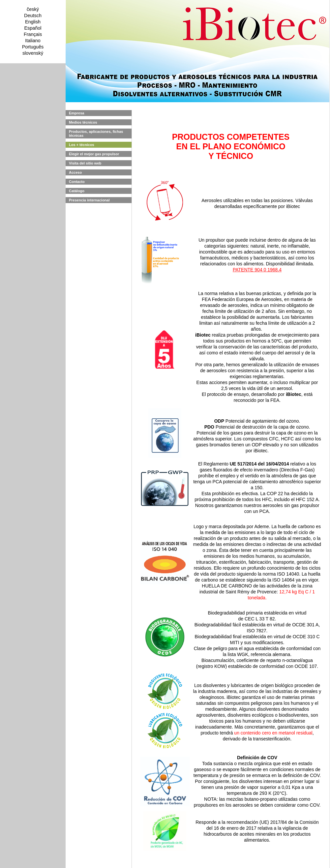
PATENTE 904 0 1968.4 (257, 270)
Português (33, 47)
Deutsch (33, 15)
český (33, 9)
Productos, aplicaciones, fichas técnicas (96, 134)
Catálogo (77, 191)
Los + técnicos (82, 145)
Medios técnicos (83, 122)
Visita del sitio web (85, 163)
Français (33, 34)
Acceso (75, 172)
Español (33, 28)
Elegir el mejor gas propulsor (94, 154)
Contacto (77, 182)
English (33, 22)
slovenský (33, 53)
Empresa (76, 113)
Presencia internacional (89, 200)
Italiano (33, 41)
